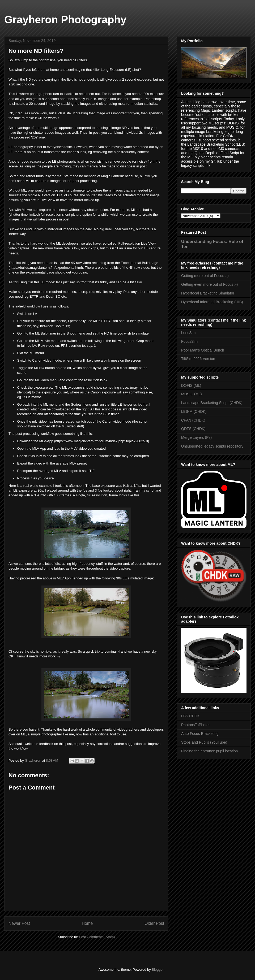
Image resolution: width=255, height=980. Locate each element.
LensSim (188, 333)
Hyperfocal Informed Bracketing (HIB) (212, 302)
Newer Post (19, 923)
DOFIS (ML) (191, 385)
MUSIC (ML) (192, 394)
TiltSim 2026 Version (198, 359)
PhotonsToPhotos (196, 725)
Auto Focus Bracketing (200, 734)
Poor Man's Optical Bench (203, 350)
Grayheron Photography (65, 20)
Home (87, 923)
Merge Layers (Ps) (196, 437)
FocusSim (189, 341)
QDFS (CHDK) (193, 429)
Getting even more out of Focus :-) (209, 284)
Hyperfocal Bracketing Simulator (208, 293)
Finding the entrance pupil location (209, 751)
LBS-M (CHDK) (194, 411)
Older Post (154, 923)
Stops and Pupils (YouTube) (204, 742)
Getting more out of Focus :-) (205, 276)
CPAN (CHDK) (193, 420)
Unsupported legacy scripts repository (212, 446)
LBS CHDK (190, 716)
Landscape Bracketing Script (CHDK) (212, 403)
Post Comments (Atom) (97, 937)
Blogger (158, 970)
